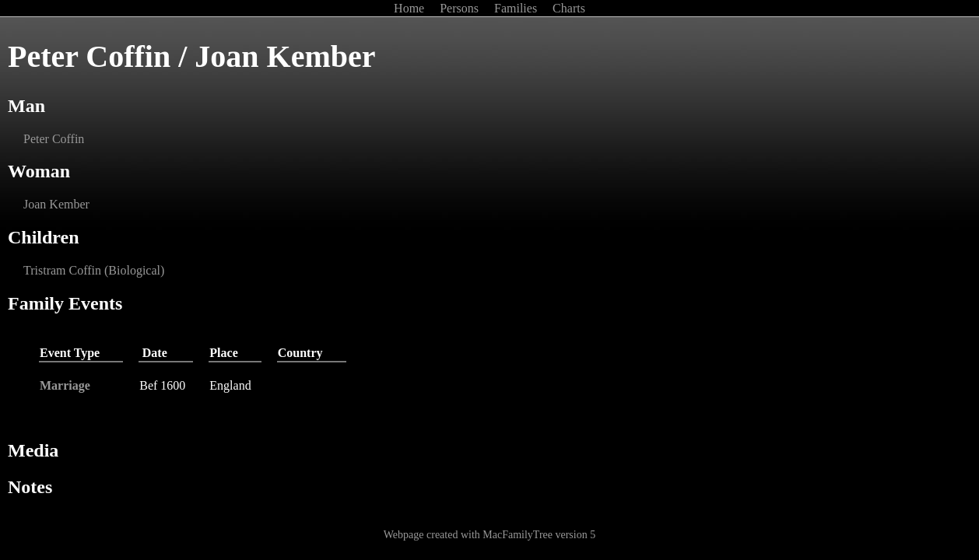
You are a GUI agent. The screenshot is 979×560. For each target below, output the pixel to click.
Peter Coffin (54, 139)
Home (411, 8)
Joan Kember (56, 204)
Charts (569, 8)
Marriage (65, 385)
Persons (461, 8)
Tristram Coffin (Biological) (94, 270)
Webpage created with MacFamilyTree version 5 (489, 535)
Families (517, 8)
